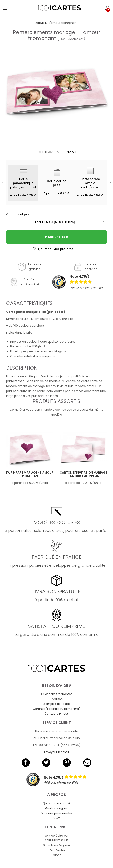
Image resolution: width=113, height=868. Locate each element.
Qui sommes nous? (56, 803)
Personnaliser (56, 237)
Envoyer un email (56, 752)
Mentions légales (57, 808)
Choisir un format (57, 152)
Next (110, 182)
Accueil (41, 23)
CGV (57, 818)
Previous (3, 182)
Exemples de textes (56, 704)
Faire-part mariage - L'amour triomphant (30, 474)
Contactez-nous (57, 714)
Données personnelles (56, 813)
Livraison (57, 699)
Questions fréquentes (57, 694)
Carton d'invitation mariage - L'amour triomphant (83, 474)
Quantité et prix (18, 214)
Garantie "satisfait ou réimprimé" (56, 709)
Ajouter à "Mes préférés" (54, 249)
